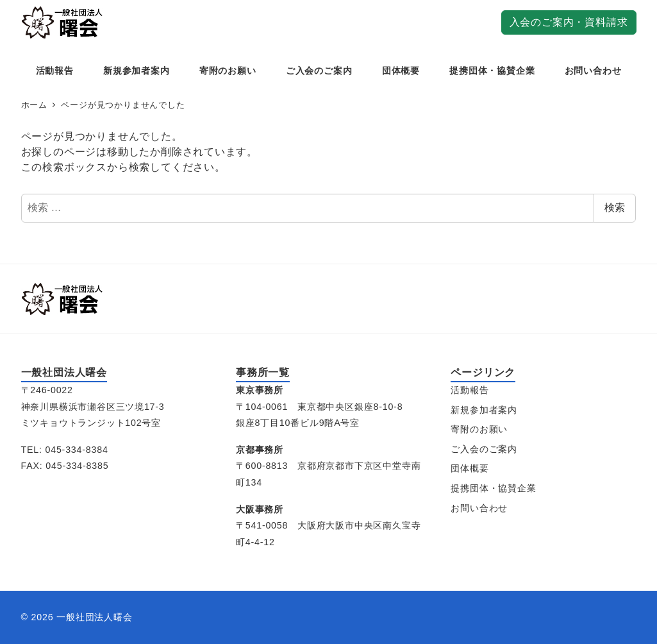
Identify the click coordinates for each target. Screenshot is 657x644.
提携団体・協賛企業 (493, 488)
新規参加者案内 (484, 410)
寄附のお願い (479, 429)
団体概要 (470, 468)
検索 (615, 208)
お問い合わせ (479, 508)
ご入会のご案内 (484, 449)
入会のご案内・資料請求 (569, 22)
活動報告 (470, 390)
